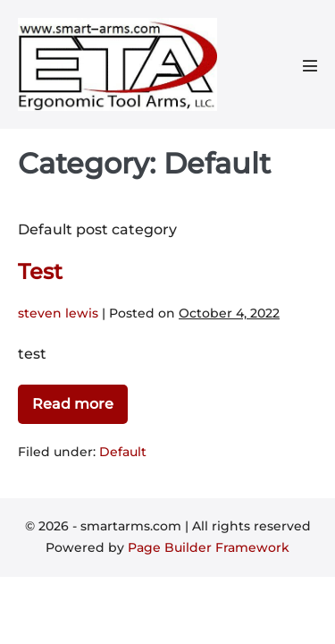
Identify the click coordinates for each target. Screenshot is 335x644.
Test (40, 271)
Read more (73, 407)
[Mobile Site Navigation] (310, 65)
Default (123, 452)
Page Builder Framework (209, 547)
